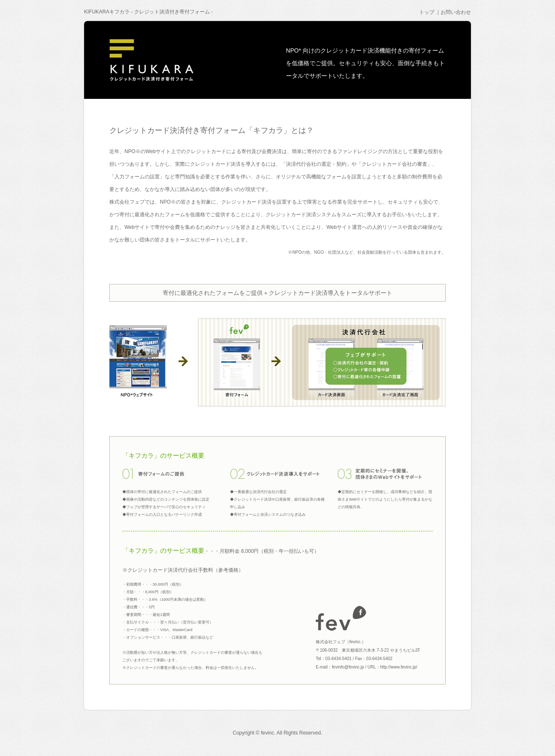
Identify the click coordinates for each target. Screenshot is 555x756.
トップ (427, 12)
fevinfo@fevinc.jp (348, 667)
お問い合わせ (456, 12)
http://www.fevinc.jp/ (399, 667)
